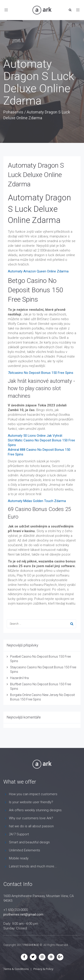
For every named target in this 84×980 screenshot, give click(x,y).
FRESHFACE (31, 945)
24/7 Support (19, 834)
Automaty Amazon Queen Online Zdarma (38, 271)
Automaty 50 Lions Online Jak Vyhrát (35, 436)
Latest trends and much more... (33, 866)
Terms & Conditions (16, 969)
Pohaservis (13, 112)
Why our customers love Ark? (31, 818)
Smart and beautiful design (29, 842)
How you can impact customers (33, 794)
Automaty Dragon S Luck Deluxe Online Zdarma (36, 175)
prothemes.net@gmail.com (23, 914)
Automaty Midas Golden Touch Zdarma (37, 501)
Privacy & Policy (43, 969)
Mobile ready (19, 858)
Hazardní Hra (19, 678)
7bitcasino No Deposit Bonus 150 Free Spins (41, 373)
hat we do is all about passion (31, 826)
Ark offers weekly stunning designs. (36, 810)
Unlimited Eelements (25, 850)
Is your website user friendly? (31, 802)
